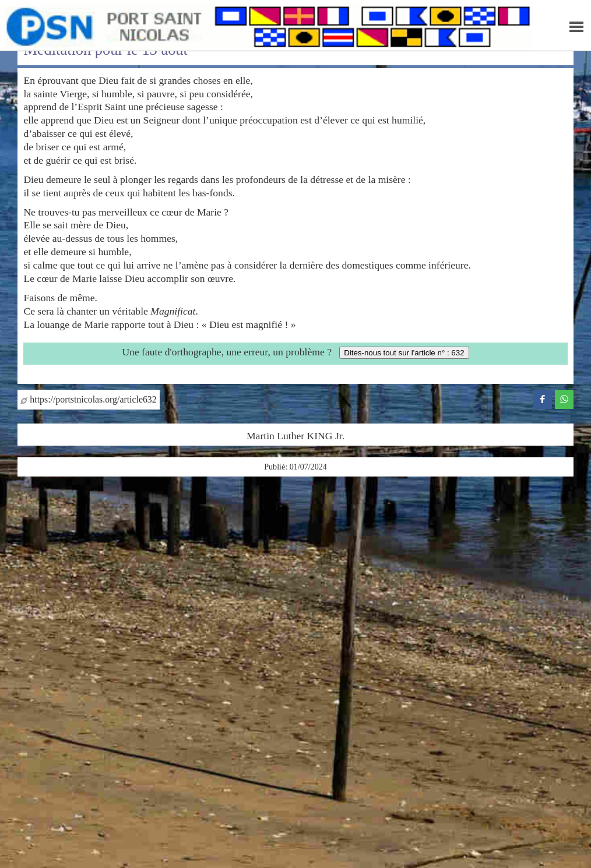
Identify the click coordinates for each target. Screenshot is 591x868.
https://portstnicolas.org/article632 (88, 399)
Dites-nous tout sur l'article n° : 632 (404, 353)
